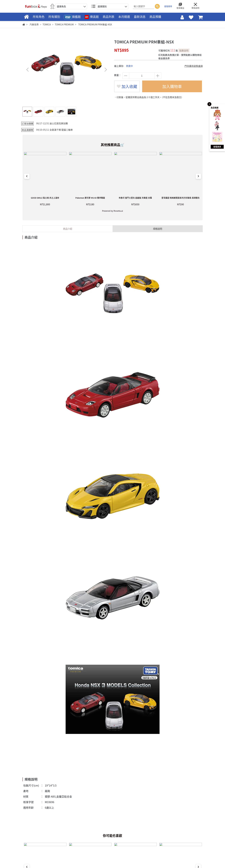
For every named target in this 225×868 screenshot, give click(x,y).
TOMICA (47, 24)
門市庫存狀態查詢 (194, 66)
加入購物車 (172, 86)
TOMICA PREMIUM (64, 24)
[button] (106, 70)
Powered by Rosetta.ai (112, 211)
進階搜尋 (168, 6)
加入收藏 (127, 86)
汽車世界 (34, 24)
